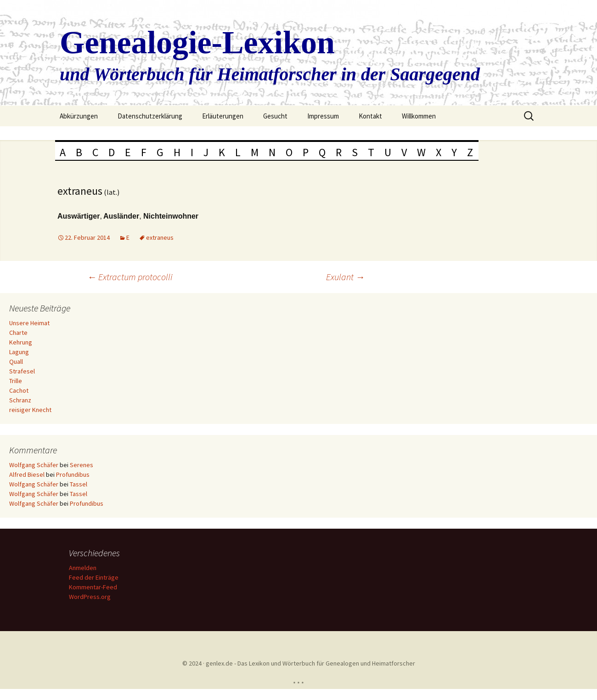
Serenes (82, 465)
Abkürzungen (79, 116)
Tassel (79, 484)
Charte (18, 333)
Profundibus (73, 474)
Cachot (19, 390)
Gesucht (275, 116)
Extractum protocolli (130, 277)
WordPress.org (91, 597)
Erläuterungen (223, 116)
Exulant (345, 277)
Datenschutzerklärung (150, 116)
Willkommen (419, 116)
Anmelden (84, 568)
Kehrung (21, 342)
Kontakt (370, 116)
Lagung (19, 352)
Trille (16, 381)
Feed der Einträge (95, 577)
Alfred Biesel (27, 474)
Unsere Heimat (29, 323)
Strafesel (22, 371)
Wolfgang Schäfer (34, 465)
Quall (16, 361)
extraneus (160, 237)
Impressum (323, 116)
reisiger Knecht (30, 410)
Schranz (20, 400)
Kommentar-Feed (94, 587)
